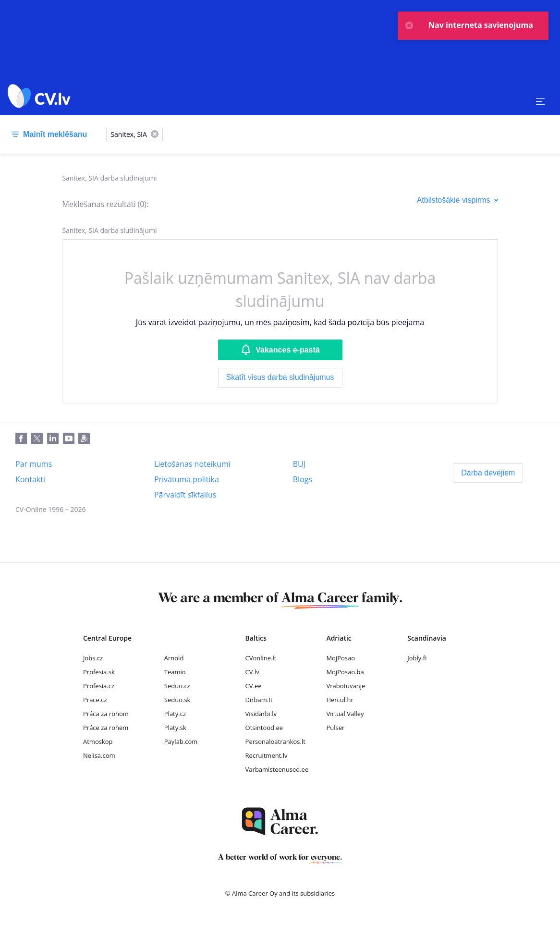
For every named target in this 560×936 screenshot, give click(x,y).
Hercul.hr (340, 700)
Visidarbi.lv (261, 714)
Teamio (175, 672)
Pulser (335, 728)
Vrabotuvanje (346, 686)
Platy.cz (175, 714)
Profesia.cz (99, 686)
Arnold (174, 658)
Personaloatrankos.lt (275, 742)
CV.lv (252, 672)
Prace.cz (95, 700)
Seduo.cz (177, 686)
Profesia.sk (99, 672)
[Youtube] (71, 439)
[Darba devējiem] (488, 473)
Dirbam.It (259, 700)
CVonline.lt (261, 658)
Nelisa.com (99, 755)
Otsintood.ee (264, 728)
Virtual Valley (345, 714)
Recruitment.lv (267, 755)
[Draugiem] (86, 439)
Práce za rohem (106, 728)
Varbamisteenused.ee (277, 769)
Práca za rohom (106, 714)
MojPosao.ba (345, 672)
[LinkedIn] (55, 439)
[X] (155, 135)
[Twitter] (39, 439)
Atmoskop (98, 742)
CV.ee (254, 686)
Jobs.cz (93, 658)
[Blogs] (303, 479)
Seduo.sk (177, 700)
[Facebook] (23, 439)
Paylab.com (181, 742)
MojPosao (341, 658)
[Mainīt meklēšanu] (47, 134)
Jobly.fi (417, 658)
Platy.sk (175, 728)
